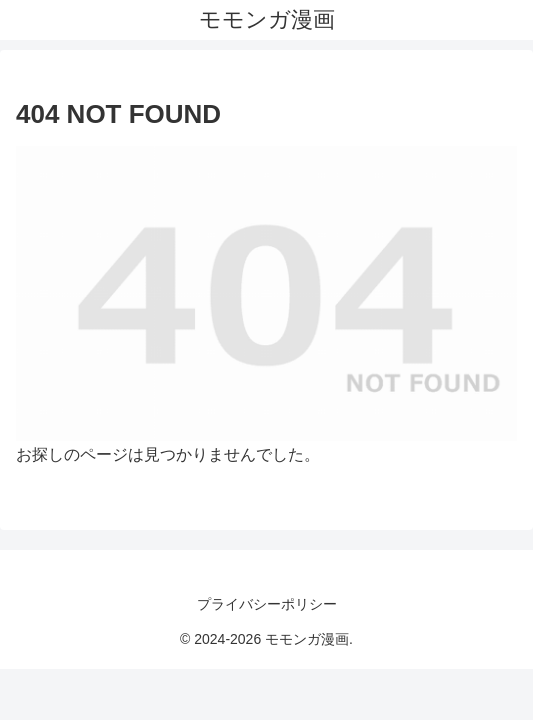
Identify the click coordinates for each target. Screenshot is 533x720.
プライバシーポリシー (267, 604)
